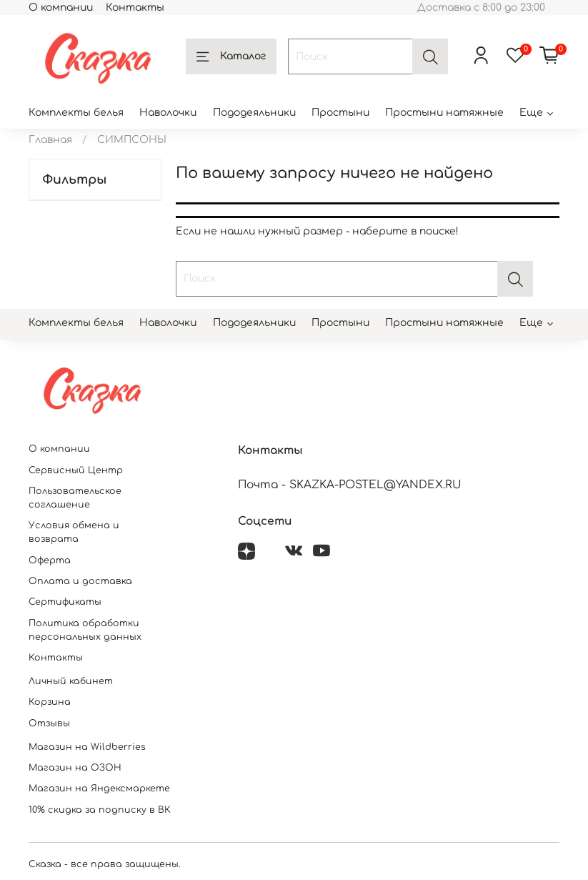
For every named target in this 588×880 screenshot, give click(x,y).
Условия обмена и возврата (74, 532)
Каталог (231, 57)
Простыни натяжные (444, 113)
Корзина (50, 702)
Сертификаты (65, 602)
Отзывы (49, 723)
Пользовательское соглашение (75, 498)
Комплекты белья (76, 113)
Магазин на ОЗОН (75, 768)
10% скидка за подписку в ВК (100, 810)
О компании (61, 8)
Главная (50, 140)
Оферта (50, 560)
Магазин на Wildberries (87, 747)
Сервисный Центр (76, 470)
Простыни (340, 113)
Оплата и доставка (80, 581)
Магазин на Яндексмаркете (99, 788)
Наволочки (168, 113)
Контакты (135, 8)
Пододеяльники (254, 113)
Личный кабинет (71, 681)
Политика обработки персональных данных (85, 630)
